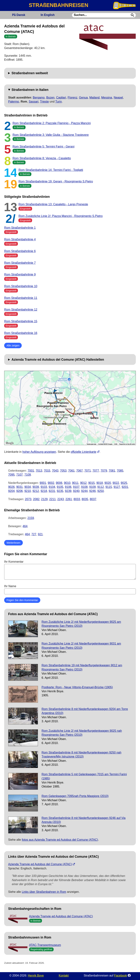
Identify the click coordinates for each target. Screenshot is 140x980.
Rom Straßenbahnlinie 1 (20, 228)
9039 (36, 487)
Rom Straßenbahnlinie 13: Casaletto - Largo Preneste (53, 204)
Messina (107, 98)
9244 (84, 491)
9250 (101, 491)
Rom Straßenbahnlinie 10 (21, 286)
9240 (76, 491)
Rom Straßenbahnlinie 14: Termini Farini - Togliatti (51, 170)
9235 (60, 491)
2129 (44, 499)
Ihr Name (70, 589)
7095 (11, 475)
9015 (92, 483)
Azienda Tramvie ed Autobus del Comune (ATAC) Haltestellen (58, 360)
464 (25, 526)
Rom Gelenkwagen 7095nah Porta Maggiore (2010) (75, 796)
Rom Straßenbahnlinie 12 (21, 310)
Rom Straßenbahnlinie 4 (20, 239)
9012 (83, 483)
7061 (71, 471)
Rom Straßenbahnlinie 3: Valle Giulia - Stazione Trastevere (51, 135)
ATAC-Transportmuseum (45, 945)
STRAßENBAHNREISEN (59, 5)
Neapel (118, 98)
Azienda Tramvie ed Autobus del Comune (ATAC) (40, 864)
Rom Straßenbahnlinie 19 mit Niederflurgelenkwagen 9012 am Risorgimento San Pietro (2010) (82, 667)
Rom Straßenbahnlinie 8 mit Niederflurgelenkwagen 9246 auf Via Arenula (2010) (83, 820)
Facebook (120, 976)
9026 (11, 487)
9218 (44, 491)
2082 (36, 499)
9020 (108, 483)
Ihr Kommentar (70, 570)
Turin (59, 102)
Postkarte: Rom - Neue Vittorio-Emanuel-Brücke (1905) (77, 687)
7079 (104, 471)
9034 (28, 487)
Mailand (94, 98)
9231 (52, 491)
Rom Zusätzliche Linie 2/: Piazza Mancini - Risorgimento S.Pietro (61, 216)
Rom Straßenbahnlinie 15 (21, 321)
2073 (28, 499)
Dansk (19, 15)
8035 (85, 499)
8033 (77, 499)
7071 (88, 471)
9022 (116, 483)
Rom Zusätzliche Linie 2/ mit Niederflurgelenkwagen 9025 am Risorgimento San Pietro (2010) (81, 624)
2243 (61, 499)
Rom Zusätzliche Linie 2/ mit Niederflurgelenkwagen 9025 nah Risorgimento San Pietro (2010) (82, 733)
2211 (52, 499)
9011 (75, 483)
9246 (93, 491)
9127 (117, 487)
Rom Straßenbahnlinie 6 (20, 251)
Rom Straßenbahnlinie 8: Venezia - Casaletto (42, 158)
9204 (11, 491)
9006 (59, 483)
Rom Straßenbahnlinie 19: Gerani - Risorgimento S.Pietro (56, 181)
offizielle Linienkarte (83, 452)
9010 (67, 483)
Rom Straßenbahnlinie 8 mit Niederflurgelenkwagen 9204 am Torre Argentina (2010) (85, 711)
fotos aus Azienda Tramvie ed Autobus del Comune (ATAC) (60, 840)
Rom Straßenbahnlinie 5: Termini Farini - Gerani (43, 147)
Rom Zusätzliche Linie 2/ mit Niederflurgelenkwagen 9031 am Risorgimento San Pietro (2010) (81, 646)
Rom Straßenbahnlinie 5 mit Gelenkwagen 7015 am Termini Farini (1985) (84, 776)
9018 (100, 483)
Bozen (50, 98)
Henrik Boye (36, 976)
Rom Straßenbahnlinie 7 (20, 263)
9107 (76, 487)
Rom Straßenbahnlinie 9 (20, 274)
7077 (96, 471)
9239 (68, 491)
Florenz (72, 98)
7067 (79, 471)
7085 (120, 471)
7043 (55, 471)
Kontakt (64, 976)
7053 (63, 471)
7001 (31, 471)
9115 (109, 487)
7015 (47, 471)
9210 (28, 491)
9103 (44, 487)
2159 (31, 518)
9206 (20, 491)
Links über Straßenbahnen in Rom (44, 892)
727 (34, 534)
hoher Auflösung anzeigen (39, 452)
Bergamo (39, 98)
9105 (60, 487)
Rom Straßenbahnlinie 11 (21, 298)
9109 (93, 487)
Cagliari (61, 98)
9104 (52, 487)
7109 (28, 475)
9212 (36, 491)
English (48, 15)
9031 (20, 487)
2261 (69, 499)
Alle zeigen (13, 345)
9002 (51, 483)
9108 (84, 487)
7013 (39, 471)
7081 (112, 471)
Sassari (34, 102)
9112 (101, 487)
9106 (68, 487)
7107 (20, 475)
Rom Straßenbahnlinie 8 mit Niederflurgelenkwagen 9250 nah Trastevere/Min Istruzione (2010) (81, 755)
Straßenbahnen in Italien (30, 90)
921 (40, 534)
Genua (83, 98)
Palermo (14, 102)
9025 (124, 483)
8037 (93, 499)
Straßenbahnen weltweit (30, 73)
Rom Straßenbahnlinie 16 (21, 333)
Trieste (44, 102)
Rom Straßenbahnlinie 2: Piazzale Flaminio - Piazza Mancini (52, 123)
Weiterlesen (13, 543)
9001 (43, 483)
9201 (125, 487)
